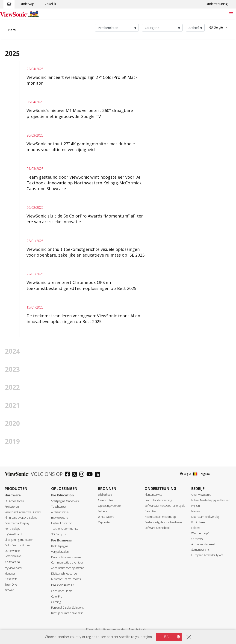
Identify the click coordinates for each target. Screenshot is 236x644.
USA (165, 637)
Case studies (105, 500)
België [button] (216, 27)
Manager (10, 574)
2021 (12, 405)
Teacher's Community (65, 529)
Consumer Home (62, 591)
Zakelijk (50, 4)
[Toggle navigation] (231, 14)
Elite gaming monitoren (19, 540)
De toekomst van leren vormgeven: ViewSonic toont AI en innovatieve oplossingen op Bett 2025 (83, 319)
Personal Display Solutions (67, 608)
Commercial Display (17, 523)
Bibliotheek (105, 495)
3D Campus (58, 534)
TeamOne (11, 585)
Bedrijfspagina (60, 546)
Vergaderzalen (60, 552)
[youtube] (91, 475)
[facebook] (69, 475)
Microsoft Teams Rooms (66, 579)
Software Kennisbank (157, 528)
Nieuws (196, 511)
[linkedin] (99, 475)
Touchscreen (59, 507)
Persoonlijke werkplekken (67, 557)
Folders (102, 511)
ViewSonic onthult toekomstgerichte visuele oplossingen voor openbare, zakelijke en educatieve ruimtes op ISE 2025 (86, 252)
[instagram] (83, 475)
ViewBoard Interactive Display (23, 512)
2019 (12, 441)
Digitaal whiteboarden (65, 574)
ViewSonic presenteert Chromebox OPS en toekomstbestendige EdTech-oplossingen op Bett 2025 (81, 285)
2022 (12, 387)
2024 (12, 351)
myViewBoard (13, 534)
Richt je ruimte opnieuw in (67, 613)
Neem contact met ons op (160, 517)
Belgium (201, 474)
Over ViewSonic (201, 495)
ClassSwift (11, 579)
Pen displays (12, 529)
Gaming (56, 602)
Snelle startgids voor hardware (163, 522)
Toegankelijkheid (138, 629)
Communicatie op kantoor (67, 562)
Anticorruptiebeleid (203, 544)
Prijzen (196, 506)
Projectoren (12, 507)
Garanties (150, 511)
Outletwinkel (12, 551)
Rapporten (105, 522)
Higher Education (62, 523)
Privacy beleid (93, 629)
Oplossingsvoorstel (110, 506)
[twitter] (76, 475)
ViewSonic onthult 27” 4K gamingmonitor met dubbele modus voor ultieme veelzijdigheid (81, 147)
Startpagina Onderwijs (65, 501)
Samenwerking (200, 550)
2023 (12, 369)
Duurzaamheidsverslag (205, 517)
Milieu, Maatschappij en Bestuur (211, 500)
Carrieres (197, 539)
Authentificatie (60, 512)
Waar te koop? (200, 533)
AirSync (9, 590)
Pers (12, 30)
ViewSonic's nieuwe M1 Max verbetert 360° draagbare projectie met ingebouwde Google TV (80, 113)
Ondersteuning (217, 4)
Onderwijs (27, 4)
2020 (12, 423)
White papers (106, 517)
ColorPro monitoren (17, 545)
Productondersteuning (158, 500)
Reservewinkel (13, 556)
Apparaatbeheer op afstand (68, 568)
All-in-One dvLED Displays (21, 518)
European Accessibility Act (207, 555)
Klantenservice (153, 495)
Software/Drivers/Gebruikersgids (165, 506)
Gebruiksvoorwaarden (114, 629)
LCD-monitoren (14, 501)
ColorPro (57, 597)
